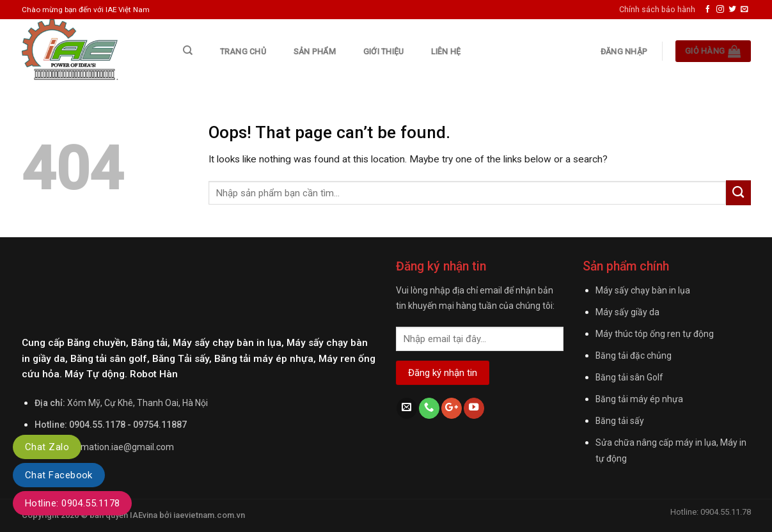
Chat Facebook (59, 475)
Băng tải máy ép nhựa (639, 399)
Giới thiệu (383, 51)
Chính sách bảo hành (657, 9)
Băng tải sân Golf (629, 377)
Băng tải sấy (620, 421)
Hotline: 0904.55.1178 (72, 503)
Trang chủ (243, 51)
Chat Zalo (47, 447)
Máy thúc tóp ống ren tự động (655, 334)
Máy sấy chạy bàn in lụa (643, 290)
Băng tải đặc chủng (634, 356)
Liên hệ (446, 51)
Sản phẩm (315, 51)
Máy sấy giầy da (627, 312)
